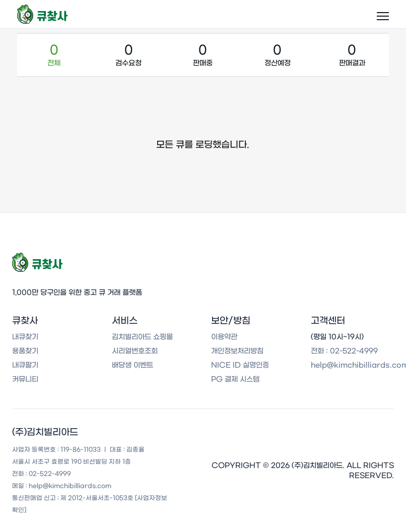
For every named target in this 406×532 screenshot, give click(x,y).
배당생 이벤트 (132, 365)
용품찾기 (25, 351)
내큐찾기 (25, 337)
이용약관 (224, 337)
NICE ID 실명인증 (240, 365)
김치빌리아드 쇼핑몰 (142, 337)
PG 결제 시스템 (235, 379)
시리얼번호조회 (135, 351)
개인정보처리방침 (237, 351)
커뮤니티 (25, 379)
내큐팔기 (25, 365)
